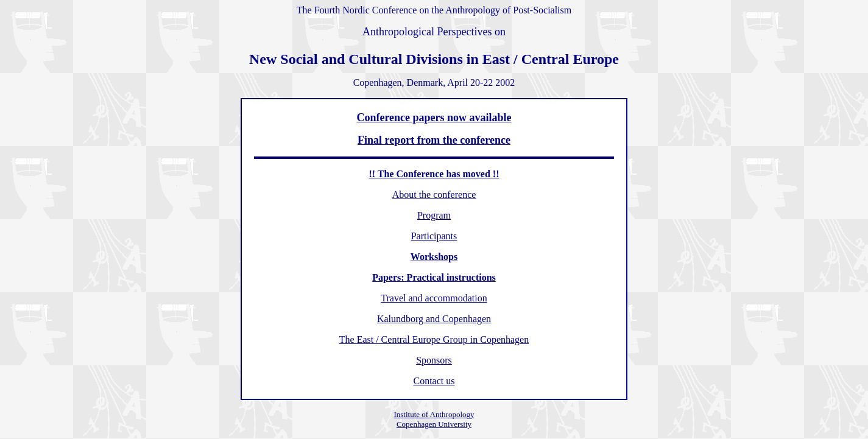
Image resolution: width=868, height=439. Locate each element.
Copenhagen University (434, 424)
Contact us (434, 381)
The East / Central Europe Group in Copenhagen (434, 339)
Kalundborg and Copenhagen (434, 319)
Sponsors (434, 360)
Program (434, 215)
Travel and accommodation (434, 298)
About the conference (434, 195)
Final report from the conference (434, 140)
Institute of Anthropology (434, 414)
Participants (434, 236)
